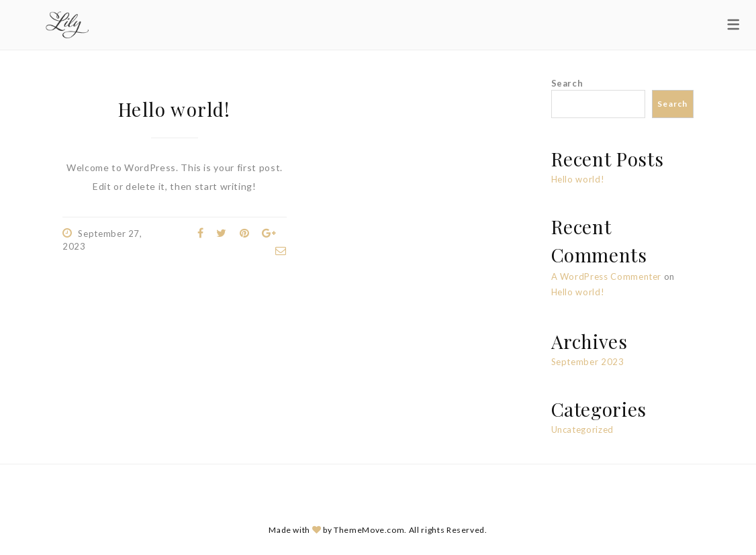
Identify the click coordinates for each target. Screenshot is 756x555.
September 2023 (588, 362)
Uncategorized (582, 430)
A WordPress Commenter (607, 276)
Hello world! (175, 109)
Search (567, 83)
